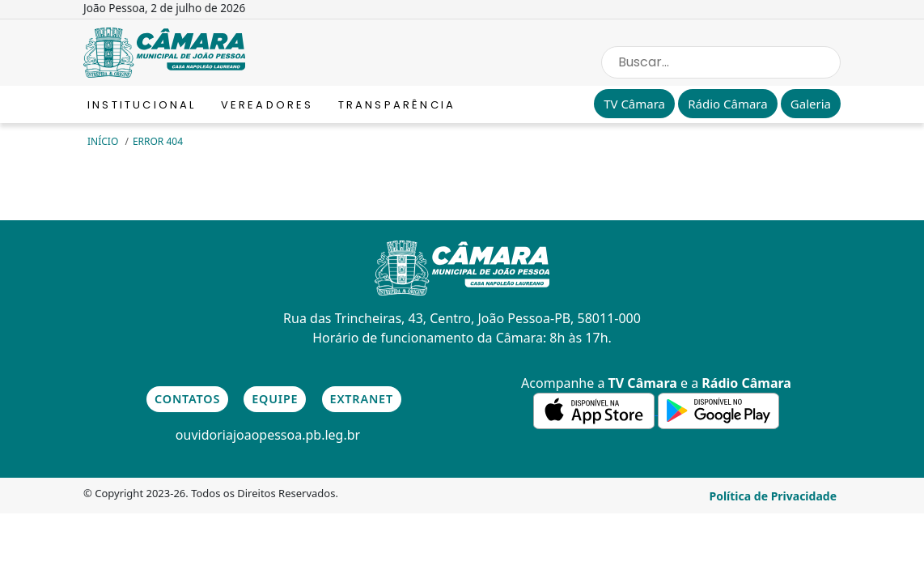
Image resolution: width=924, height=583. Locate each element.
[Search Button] (824, 62)
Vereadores (267, 105)
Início (104, 141)
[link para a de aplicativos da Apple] (596, 410)
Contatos (187, 399)
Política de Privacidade (773, 496)
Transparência (397, 105)
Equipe (275, 399)
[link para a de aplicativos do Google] (718, 410)
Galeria (811, 104)
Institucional (142, 105)
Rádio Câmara (727, 104)
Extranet (362, 399)
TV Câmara (634, 104)
